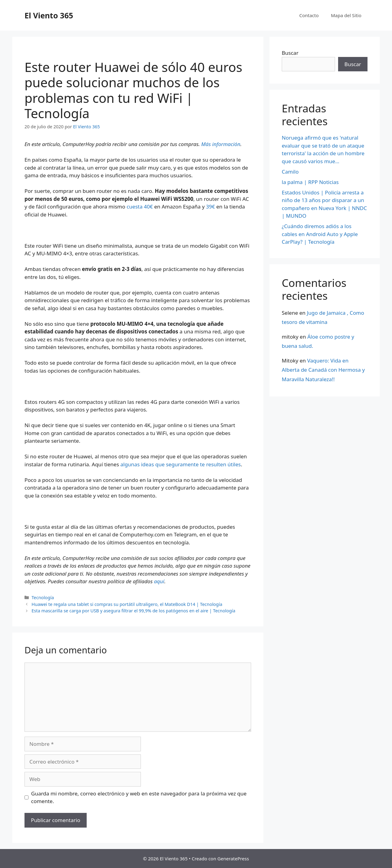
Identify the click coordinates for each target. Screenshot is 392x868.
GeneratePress (233, 859)
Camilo (290, 172)
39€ (211, 207)
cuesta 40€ (140, 207)
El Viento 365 (49, 15)
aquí (159, 581)
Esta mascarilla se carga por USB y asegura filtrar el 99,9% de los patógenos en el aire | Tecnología (133, 611)
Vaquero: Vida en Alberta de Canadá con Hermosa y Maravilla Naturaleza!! (323, 370)
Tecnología (43, 597)
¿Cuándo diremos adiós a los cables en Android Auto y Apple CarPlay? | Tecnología (320, 234)
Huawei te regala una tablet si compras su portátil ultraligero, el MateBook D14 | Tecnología (127, 604)
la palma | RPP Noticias (310, 182)
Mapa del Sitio (346, 15)
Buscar (290, 53)
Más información (221, 144)
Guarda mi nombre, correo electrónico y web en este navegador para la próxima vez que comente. (139, 797)
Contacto (309, 15)
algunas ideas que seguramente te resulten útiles (181, 464)
